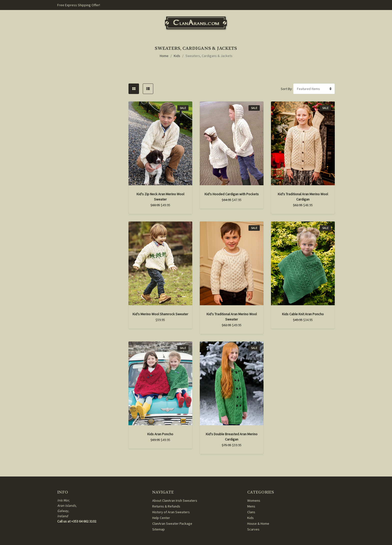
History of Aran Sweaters (171, 512)
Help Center (161, 518)
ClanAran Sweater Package (172, 523)
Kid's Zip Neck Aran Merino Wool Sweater (160, 197)
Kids (177, 56)
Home (164, 56)
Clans (251, 512)
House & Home (258, 523)
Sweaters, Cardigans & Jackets (209, 56)
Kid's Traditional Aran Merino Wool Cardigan (303, 197)
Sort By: (287, 89)
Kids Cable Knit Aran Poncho (303, 314)
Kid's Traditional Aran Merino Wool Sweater (232, 317)
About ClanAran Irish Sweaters (175, 500)
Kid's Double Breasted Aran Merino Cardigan (232, 437)
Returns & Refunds (166, 506)
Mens (251, 506)
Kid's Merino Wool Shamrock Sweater (160, 314)
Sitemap (158, 529)
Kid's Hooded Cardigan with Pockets (232, 194)
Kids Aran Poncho (160, 434)
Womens (254, 500)
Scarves (253, 529)
